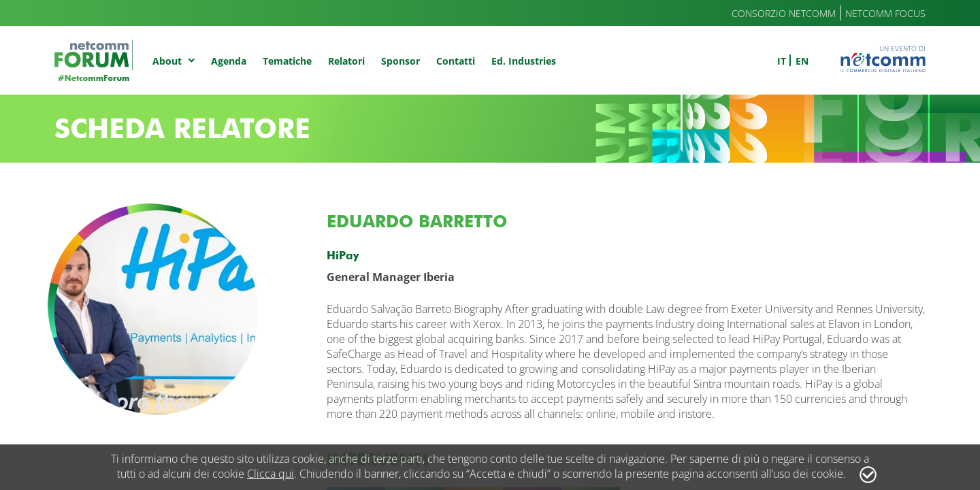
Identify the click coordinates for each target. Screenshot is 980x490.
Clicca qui (271, 474)
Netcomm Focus (885, 13)
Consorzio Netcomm (784, 13)
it (782, 61)
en (802, 61)
